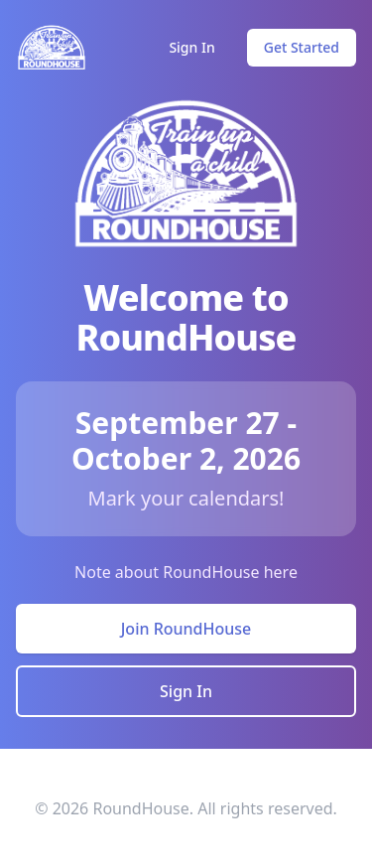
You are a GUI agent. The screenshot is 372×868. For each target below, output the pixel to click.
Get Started (302, 47)
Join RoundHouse (186, 629)
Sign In (191, 47)
